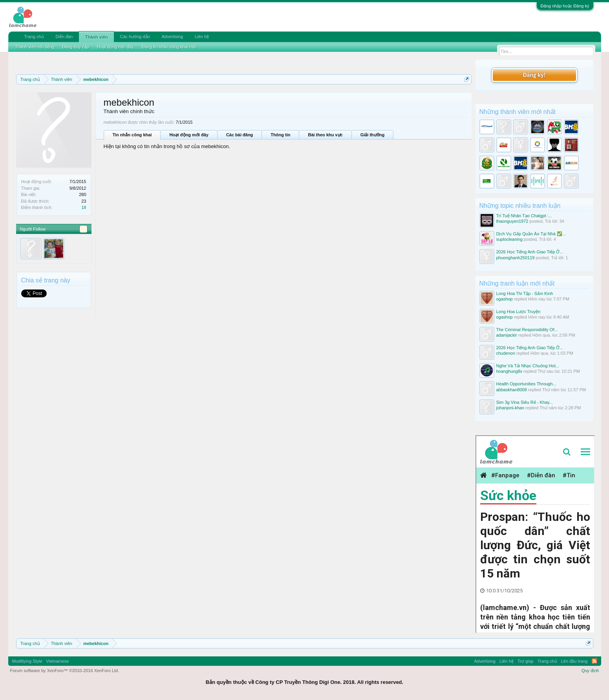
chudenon (506, 353)
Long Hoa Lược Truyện (518, 312)
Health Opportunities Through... (526, 384)
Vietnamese (58, 661)
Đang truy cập (75, 47)
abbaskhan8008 (512, 390)
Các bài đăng (240, 135)
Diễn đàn (64, 37)
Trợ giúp (526, 661)
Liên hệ (202, 37)
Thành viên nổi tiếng (35, 47)
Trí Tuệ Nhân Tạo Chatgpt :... (524, 216)
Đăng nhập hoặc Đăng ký (565, 6)
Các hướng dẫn (135, 37)
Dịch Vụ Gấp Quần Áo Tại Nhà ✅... (531, 234)
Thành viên (96, 37)
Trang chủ (34, 37)
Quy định (590, 671)
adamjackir (507, 335)
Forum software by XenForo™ (65, 671)
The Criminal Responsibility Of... (527, 330)
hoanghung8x (509, 371)
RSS (594, 661)
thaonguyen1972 (512, 221)
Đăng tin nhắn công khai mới (169, 47)
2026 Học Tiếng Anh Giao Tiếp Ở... (530, 252)
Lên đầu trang (574, 661)
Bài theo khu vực (325, 135)
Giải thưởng (373, 135)
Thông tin (280, 135)
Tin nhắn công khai (132, 135)
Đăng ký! (534, 75)
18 (84, 207)
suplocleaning (509, 239)
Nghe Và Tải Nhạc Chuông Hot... (528, 366)
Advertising (172, 37)
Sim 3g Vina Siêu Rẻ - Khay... (525, 402)
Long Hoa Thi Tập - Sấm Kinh (525, 293)
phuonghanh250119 (516, 258)
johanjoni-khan (510, 408)
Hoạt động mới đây (189, 135)
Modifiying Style (27, 661)
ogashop (505, 299)
